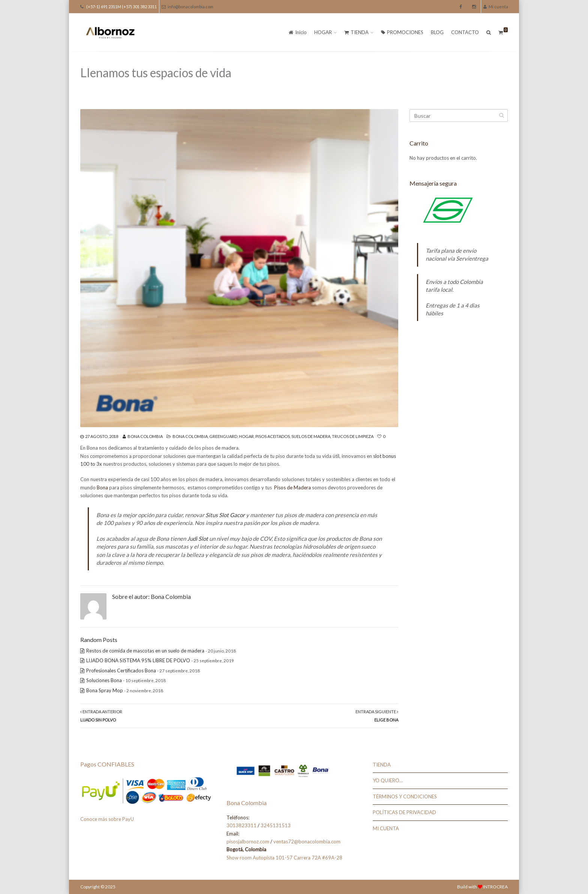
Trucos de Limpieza (353, 436)
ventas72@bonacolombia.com (307, 841)
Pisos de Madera (292, 487)
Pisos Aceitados (273, 436)
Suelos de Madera (311, 436)
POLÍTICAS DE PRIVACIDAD (404, 812)
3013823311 (241, 825)
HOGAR (323, 32)
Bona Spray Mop (105, 690)
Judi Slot (198, 538)
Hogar (246, 436)
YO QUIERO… (388, 780)
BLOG (437, 32)
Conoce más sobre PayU (107, 819)
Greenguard (223, 436)
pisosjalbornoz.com (248, 841)
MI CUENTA (386, 828)
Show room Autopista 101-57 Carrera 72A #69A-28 (284, 858)
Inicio (298, 32)
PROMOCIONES (402, 32)
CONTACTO (465, 32)
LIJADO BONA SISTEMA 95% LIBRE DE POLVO (138, 660)
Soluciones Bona (104, 680)
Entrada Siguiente (377, 715)
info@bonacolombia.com (187, 7)
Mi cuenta (496, 7)
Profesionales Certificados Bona (121, 670)
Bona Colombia (145, 436)
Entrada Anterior (101, 715)
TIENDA (356, 32)
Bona (102, 487)
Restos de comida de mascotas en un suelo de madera (145, 651)
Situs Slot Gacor (225, 515)
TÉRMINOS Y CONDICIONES (405, 796)
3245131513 (276, 825)
